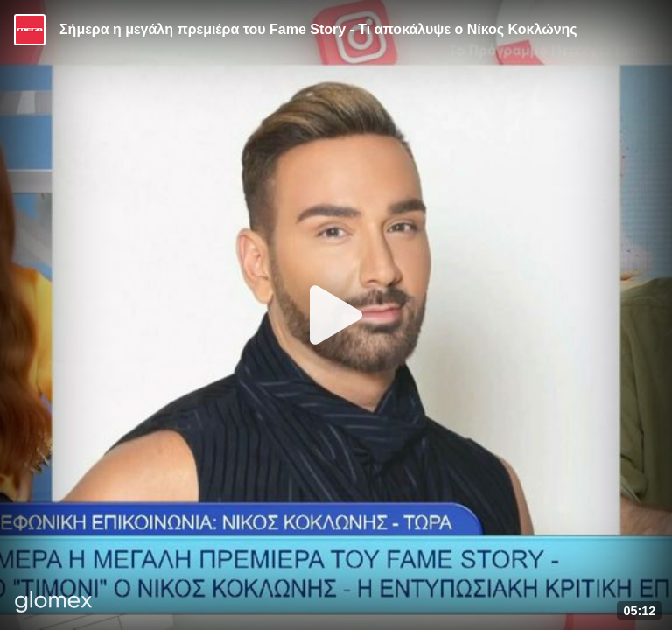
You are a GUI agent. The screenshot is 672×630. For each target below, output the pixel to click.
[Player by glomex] (54, 603)
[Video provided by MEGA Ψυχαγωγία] (30, 30)
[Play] (336, 315)
